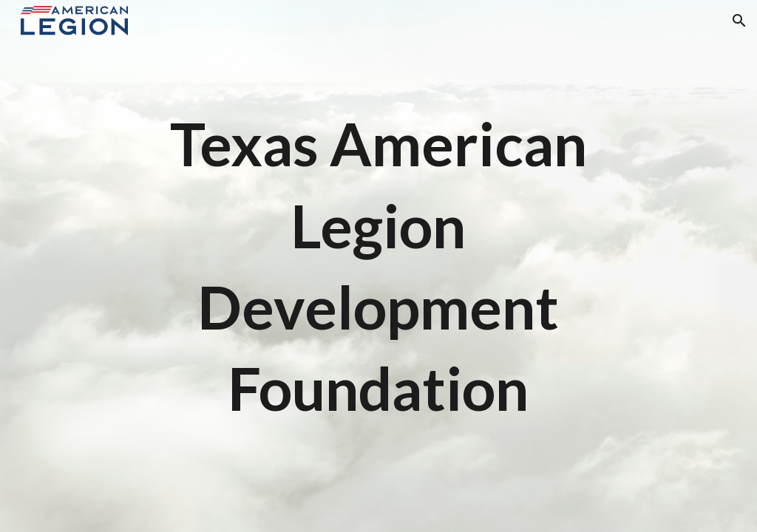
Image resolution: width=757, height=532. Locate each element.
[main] (378, 266)
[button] (739, 21)
